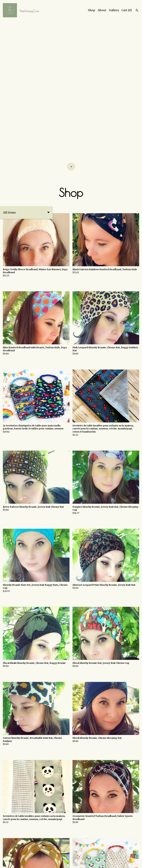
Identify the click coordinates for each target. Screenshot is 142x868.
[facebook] (138, 863)
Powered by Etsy (37, 863)
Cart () (127, 10)
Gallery (114, 10)
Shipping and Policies (114, 863)
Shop (92, 10)
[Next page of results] (82, 855)
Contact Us (94, 863)
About (102, 10)
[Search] (137, 11)
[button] (26, 71)
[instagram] (133, 863)
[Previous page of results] (60, 855)
